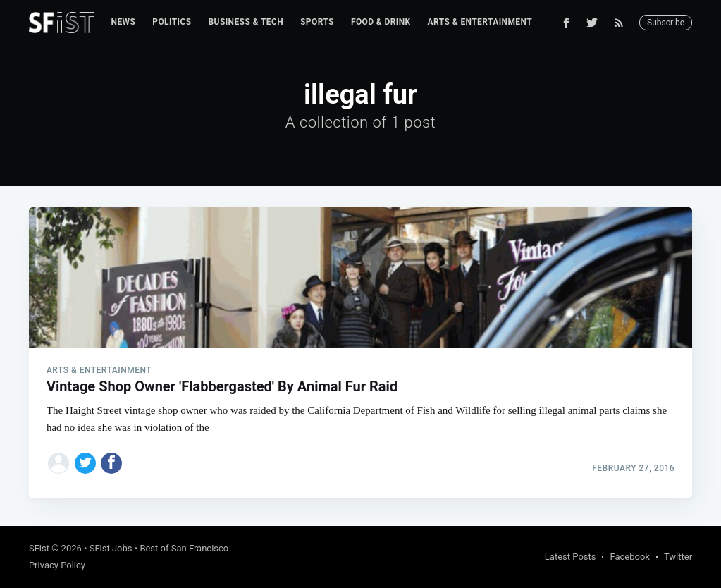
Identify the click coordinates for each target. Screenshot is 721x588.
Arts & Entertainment (480, 22)
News (124, 22)
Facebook (629, 557)
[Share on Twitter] (85, 463)
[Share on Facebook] (111, 463)
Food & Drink (381, 22)
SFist (39, 548)
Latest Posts (571, 557)
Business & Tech (246, 22)
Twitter (678, 557)
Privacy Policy (57, 565)
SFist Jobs (111, 548)
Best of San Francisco (184, 548)
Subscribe (666, 23)
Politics (172, 22)
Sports (317, 22)
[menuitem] (124, 22)
